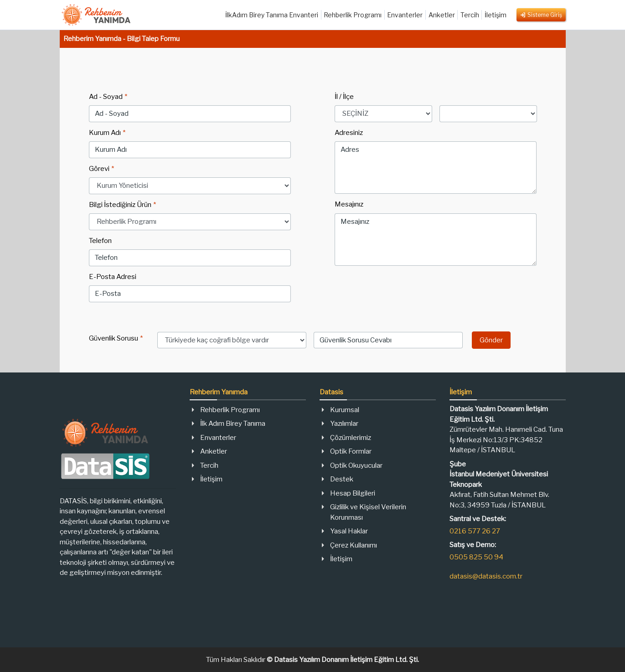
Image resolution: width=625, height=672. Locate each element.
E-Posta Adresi (113, 277)
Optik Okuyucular (356, 465)
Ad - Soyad (108, 97)
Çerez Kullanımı (354, 545)
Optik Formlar (351, 451)
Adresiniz (349, 133)
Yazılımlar (344, 424)
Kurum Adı (107, 133)
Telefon (100, 241)
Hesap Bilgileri (353, 493)
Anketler (442, 15)
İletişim (496, 15)
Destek (342, 479)
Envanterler (405, 15)
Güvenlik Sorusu (116, 338)
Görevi (101, 169)
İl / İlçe (344, 97)
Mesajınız (349, 204)
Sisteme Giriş (541, 15)
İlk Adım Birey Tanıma (233, 424)
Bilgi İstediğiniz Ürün (122, 205)
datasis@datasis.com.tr (486, 576)
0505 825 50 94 (476, 557)
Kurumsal (345, 410)
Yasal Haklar (349, 531)
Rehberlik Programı (353, 15)
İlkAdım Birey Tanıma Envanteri (272, 15)
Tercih (470, 15)
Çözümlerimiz (351, 438)
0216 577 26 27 (475, 531)
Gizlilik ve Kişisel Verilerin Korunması (368, 512)
